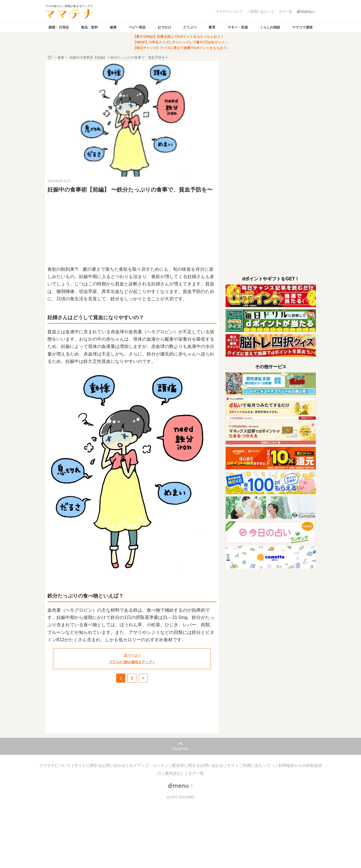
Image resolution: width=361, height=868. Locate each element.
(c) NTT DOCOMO (180, 797)
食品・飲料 (89, 27)
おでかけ (164, 27)
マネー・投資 (238, 27)
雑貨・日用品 (59, 27)
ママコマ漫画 (302, 27)
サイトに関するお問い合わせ (100, 765)
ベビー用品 (137, 27)
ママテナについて (56, 765)
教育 (212, 27)
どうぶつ (190, 27)
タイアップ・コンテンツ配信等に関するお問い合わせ (177, 765)
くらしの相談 (270, 27)
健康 (113, 27)
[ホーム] (50, 57)
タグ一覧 (196, 773)
